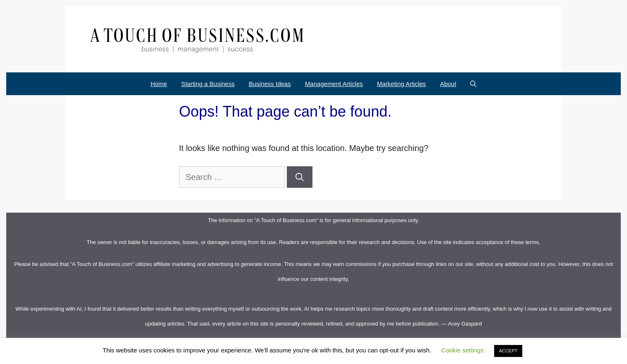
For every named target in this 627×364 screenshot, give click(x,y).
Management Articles (334, 84)
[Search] (300, 177)
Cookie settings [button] (462, 350)
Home (159, 84)
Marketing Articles (401, 84)
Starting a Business (208, 84)
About (448, 84)
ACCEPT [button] (508, 351)
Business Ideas (270, 84)
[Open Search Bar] (473, 84)
